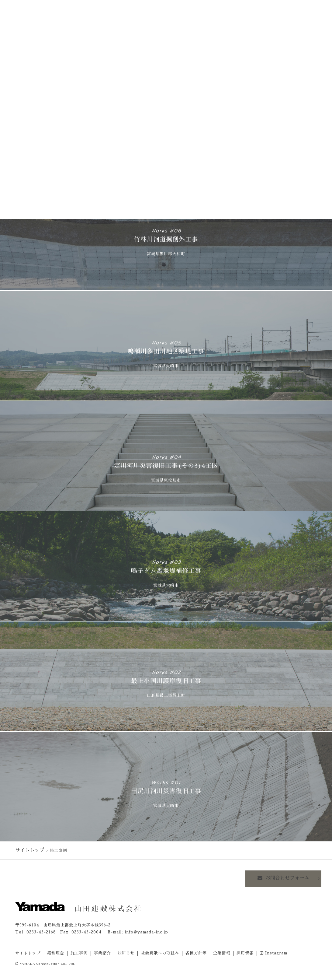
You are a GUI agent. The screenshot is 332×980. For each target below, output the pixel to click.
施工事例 (79, 952)
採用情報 (245, 952)
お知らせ (126, 952)
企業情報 (222, 952)
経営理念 (56, 952)
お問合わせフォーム (290, 877)
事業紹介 (102, 952)
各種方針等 (196, 952)
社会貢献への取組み (160, 952)
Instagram (274, 952)
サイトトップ (28, 850)
